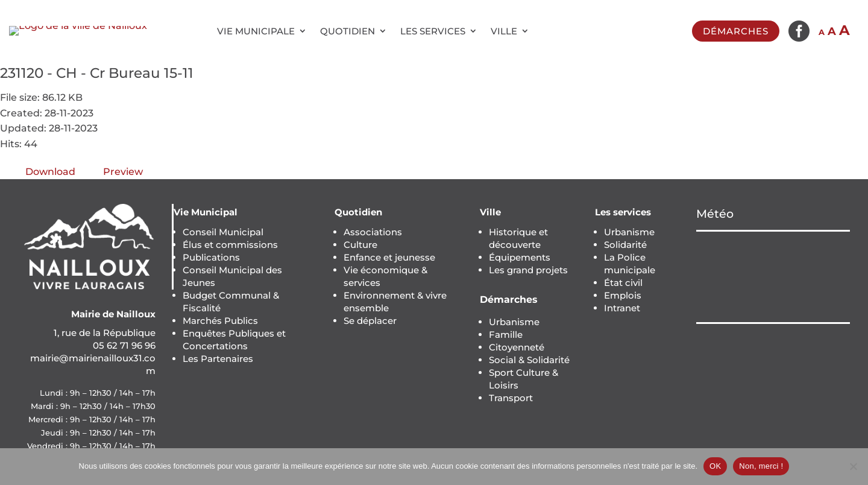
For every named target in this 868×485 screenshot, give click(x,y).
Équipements (520, 257)
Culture (360, 245)
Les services (433, 31)
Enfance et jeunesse (389, 257)
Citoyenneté (517, 347)
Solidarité (625, 245)
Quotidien (348, 31)
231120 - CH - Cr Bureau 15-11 (97, 73)
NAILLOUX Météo (773, 277)
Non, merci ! (761, 466)
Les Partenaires (218, 359)
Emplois (623, 295)
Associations (373, 232)
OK (715, 466)
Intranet (622, 308)
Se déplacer (370, 321)
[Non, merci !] (853, 466)
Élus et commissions (230, 245)
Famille (506, 334)
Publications (211, 257)
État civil (623, 283)
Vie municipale (256, 31)
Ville (504, 31)
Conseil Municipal (223, 232)
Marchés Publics (220, 321)
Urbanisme (514, 322)
